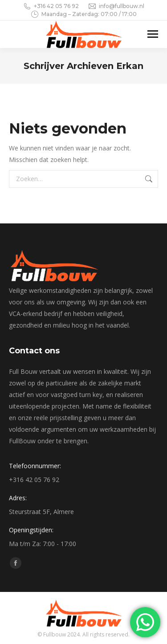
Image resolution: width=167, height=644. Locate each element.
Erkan (130, 66)
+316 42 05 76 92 (51, 6)
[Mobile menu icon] (153, 34)
